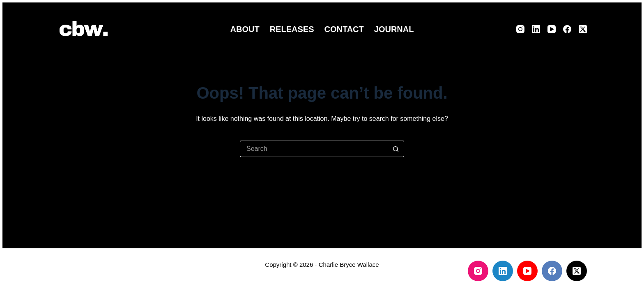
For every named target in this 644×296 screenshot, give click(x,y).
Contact (344, 29)
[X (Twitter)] (583, 29)
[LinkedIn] (536, 29)
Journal (394, 29)
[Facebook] (567, 29)
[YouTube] (552, 29)
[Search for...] (314, 149)
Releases (292, 29)
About (245, 29)
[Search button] (396, 149)
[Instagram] (520, 29)
